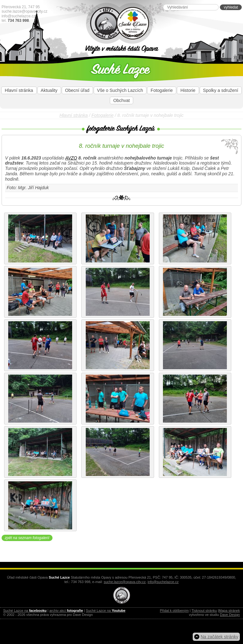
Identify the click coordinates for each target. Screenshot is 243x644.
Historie (188, 90)
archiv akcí (66, 611)
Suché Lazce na (25, 611)
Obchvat (121, 100)
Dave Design (230, 615)
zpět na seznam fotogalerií (27, 538)
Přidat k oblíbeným (174, 611)
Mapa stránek (229, 611)
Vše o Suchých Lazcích (120, 90)
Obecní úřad (77, 90)
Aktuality (49, 90)
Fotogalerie (162, 90)
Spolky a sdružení (221, 90)
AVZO (71, 158)
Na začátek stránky (219, 637)
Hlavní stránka (19, 90)
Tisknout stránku (204, 611)
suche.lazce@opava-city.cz (25, 11)
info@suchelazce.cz (19, 16)
